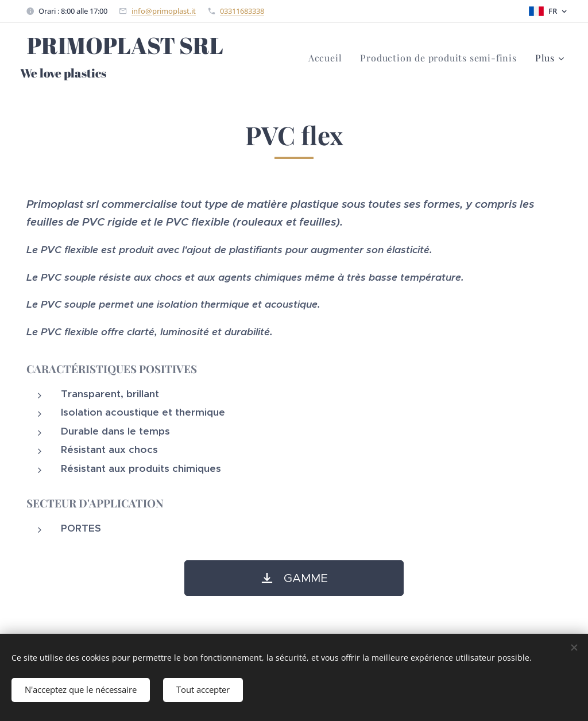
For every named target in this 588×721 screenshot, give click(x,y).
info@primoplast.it (164, 11)
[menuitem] (328, 58)
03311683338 (242, 11)
